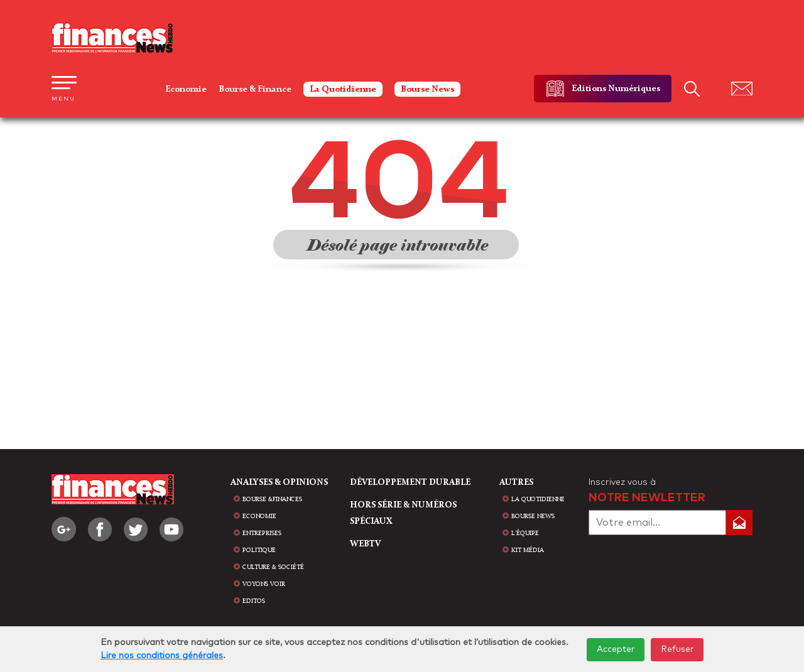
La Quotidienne (343, 89)
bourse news (533, 516)
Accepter (616, 649)
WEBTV (365, 544)
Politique (259, 550)
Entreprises (262, 533)
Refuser (677, 649)
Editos (254, 601)
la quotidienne (538, 499)
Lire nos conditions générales (162, 656)
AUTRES (516, 482)
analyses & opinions (279, 482)
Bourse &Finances (272, 499)
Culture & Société (273, 567)
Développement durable (410, 482)
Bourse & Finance (255, 89)
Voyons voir (264, 584)
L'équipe (525, 533)
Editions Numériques (616, 89)
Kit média (528, 550)
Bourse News (427, 89)
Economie (186, 89)
